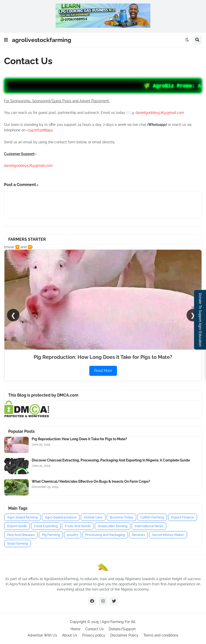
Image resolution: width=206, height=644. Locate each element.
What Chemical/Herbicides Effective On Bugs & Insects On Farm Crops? (91, 481)
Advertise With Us (42, 635)
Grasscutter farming (113, 526)
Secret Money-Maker (168, 535)
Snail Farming (18, 543)
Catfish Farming (152, 517)
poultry (73, 535)
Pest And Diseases (21, 535)
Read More (103, 371)
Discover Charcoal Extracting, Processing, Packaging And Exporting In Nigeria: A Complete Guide (111, 460)
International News (149, 526)
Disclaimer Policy (124, 635)
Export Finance (183, 517)
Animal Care (93, 517)
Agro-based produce (61, 517)
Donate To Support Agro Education (200, 320)
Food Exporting (46, 526)
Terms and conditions (161, 635)
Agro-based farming (22, 517)
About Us (70, 635)
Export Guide (17, 526)
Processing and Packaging (105, 535)
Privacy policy (94, 635)
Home (75, 629)
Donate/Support (122, 629)
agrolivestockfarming (42, 40)
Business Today (121, 517)
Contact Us (95, 629)
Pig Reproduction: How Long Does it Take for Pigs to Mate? (79, 439)
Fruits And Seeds (78, 526)
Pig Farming (51, 535)
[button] (6, 40)
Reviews (139, 535)
